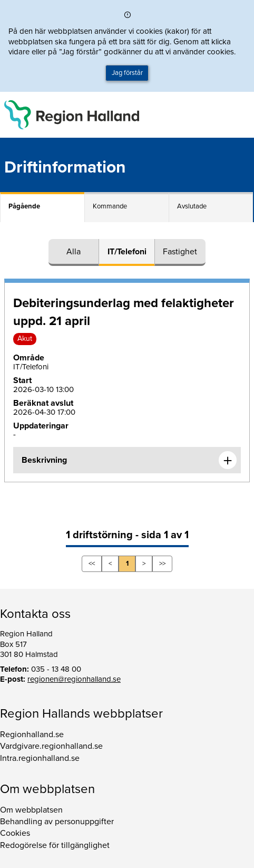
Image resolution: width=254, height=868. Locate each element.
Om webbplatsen (31, 810)
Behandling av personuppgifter (57, 822)
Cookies (15, 833)
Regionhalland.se (32, 735)
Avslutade (192, 206)
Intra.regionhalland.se (40, 758)
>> (162, 564)
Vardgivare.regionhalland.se (51, 746)
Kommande (110, 206)
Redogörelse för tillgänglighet (55, 845)
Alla (74, 252)
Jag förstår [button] (127, 73)
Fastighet (180, 252)
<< (92, 564)
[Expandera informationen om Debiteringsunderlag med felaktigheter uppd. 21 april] (228, 460)
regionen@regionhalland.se (74, 679)
